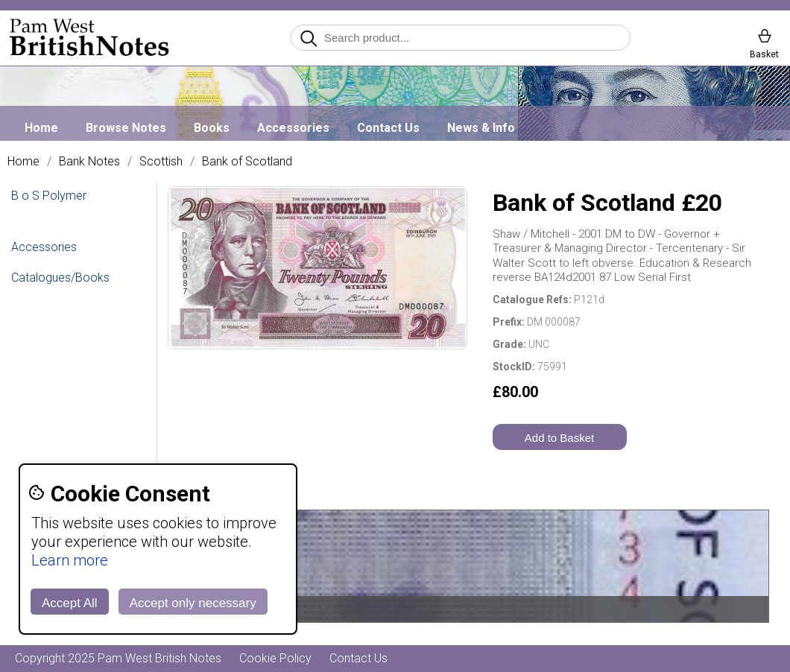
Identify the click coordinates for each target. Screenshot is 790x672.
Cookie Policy (275, 658)
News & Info (481, 128)
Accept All (70, 603)
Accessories (293, 128)
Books (212, 128)
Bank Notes (89, 162)
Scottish (161, 162)
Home (41, 128)
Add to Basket (559, 438)
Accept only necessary (193, 603)
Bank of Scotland (247, 162)
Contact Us (388, 128)
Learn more (70, 560)
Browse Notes (126, 128)
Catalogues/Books (60, 278)
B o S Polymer (49, 196)
